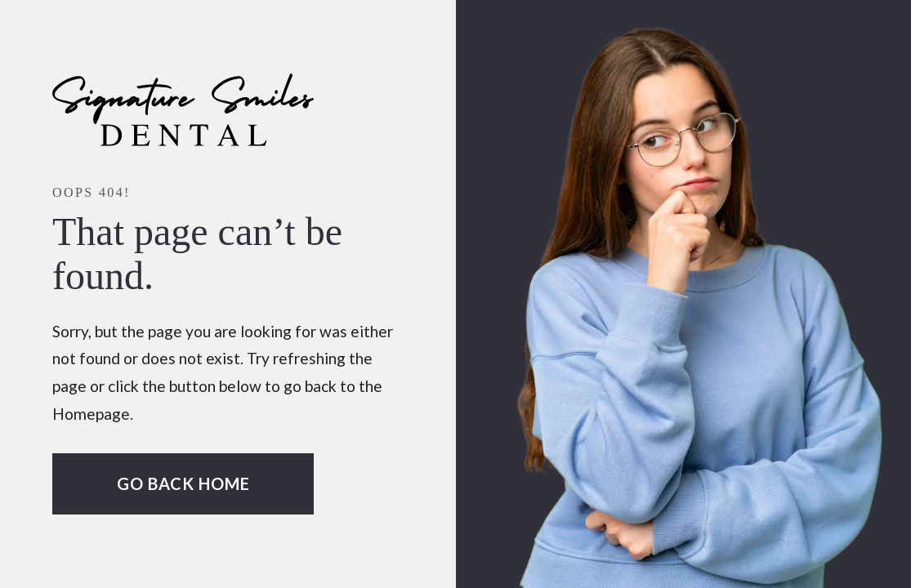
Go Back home (183, 483)
